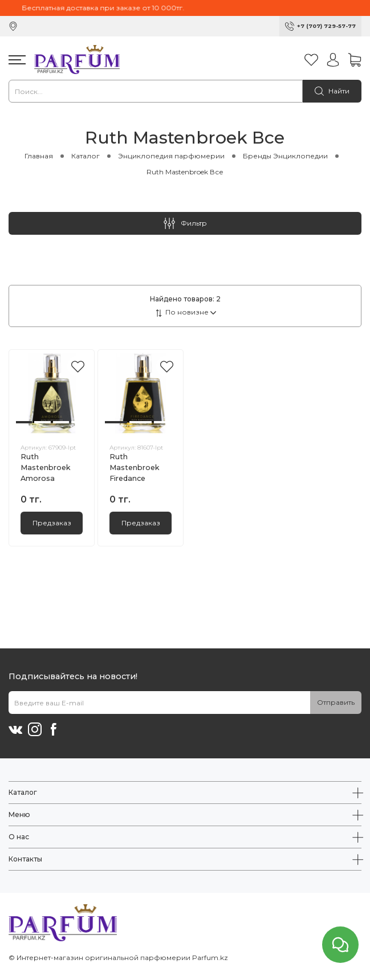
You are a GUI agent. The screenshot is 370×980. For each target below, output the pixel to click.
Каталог (86, 156)
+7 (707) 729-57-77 (326, 26)
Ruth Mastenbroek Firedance (135, 467)
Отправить (336, 702)
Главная (39, 156)
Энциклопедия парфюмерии (171, 156)
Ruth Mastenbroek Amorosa (46, 467)
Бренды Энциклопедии (285, 156)
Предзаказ (52, 523)
